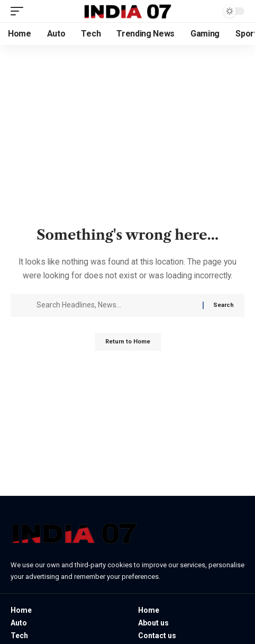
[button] (20, 11)
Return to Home (128, 342)
